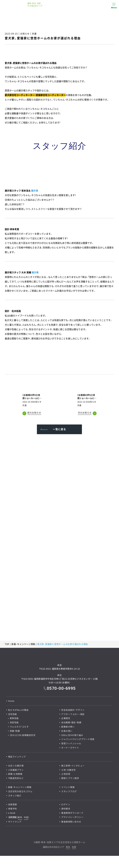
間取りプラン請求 (70, 779)
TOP (7, 644)
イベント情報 (68, 788)
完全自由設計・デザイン (73, 710)
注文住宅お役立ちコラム (20, 792)
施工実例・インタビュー (73, 766)
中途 (26, 818)
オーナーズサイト (70, 748)
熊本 (68, 848)
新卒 (20, 818)
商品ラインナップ (17, 757)
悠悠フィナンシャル (71, 744)
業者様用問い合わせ (71, 822)
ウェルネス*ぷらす (19, 727)
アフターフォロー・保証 (73, 714)
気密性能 (14, 723)
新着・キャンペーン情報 (23, 644)
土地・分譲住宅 (69, 770)
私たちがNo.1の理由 (18, 710)
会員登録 (13, 805)
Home (11, 701)
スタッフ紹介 (15, 796)
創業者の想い (68, 727)
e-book (12, 814)
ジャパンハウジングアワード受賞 (78, 740)
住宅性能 (13, 714)
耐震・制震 (15, 731)
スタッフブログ (69, 792)
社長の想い (67, 731)
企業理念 (66, 719)
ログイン (66, 805)
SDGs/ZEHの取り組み (72, 735)
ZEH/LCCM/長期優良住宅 (23, 735)
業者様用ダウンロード (72, 814)
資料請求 (66, 809)
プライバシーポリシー (72, 818)
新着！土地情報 (15, 775)
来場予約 (13, 809)
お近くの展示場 (16, 766)
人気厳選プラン (16, 770)
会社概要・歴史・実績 (71, 723)
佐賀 (74, 848)
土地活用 (66, 775)
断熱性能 (14, 719)
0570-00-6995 (61, 688)
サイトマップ (15, 822)
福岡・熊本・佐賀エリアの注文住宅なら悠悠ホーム (60, 843)
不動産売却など (16, 779)
